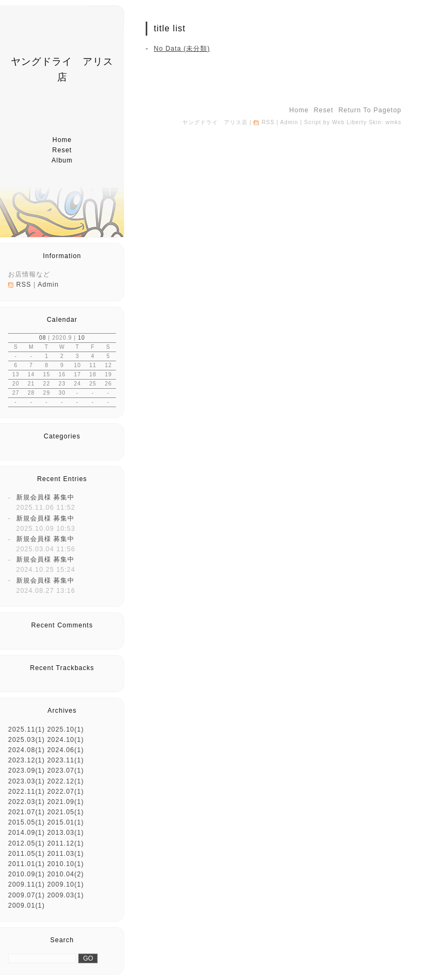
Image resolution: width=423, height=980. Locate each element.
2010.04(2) (65, 874)
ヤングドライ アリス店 (215, 122)
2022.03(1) (26, 802)
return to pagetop (370, 110)
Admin (48, 285)
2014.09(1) (26, 833)
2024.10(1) (65, 740)
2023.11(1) (65, 760)
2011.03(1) (65, 854)
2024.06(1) (65, 750)
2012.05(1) (26, 843)
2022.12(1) (65, 781)
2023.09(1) (26, 771)
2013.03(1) (65, 833)
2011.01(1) (26, 864)
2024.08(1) (26, 750)
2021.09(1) (65, 802)
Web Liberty (349, 122)
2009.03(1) (65, 895)
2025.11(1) (26, 729)
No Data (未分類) (182, 49)
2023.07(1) (65, 771)
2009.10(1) (65, 884)
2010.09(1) (26, 874)
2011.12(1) (65, 843)
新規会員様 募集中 (45, 497)
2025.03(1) (26, 740)
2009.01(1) (26, 905)
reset (62, 150)
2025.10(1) (65, 729)
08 (42, 338)
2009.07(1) (26, 895)
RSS (24, 285)
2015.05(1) (26, 822)
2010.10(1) (65, 864)
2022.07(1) (65, 792)
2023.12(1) (26, 760)
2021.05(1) (65, 812)
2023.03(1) (26, 781)
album (62, 160)
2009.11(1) (26, 884)
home (62, 140)
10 (81, 338)
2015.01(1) (65, 822)
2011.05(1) (26, 854)
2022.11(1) (26, 792)
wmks (393, 122)
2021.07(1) (26, 812)
